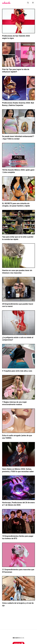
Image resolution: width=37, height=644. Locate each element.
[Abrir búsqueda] (28, 3)
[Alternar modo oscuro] (33, 3)
